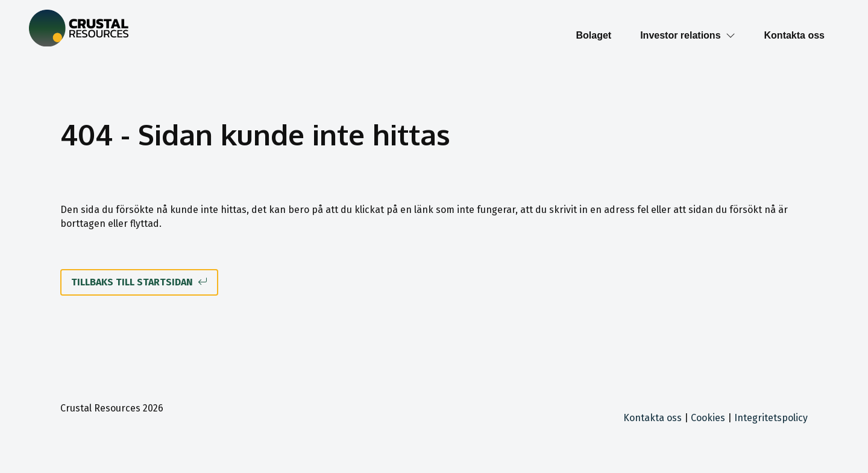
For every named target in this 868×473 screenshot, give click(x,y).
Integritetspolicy (771, 418)
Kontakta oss (794, 35)
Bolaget (593, 35)
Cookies (708, 418)
